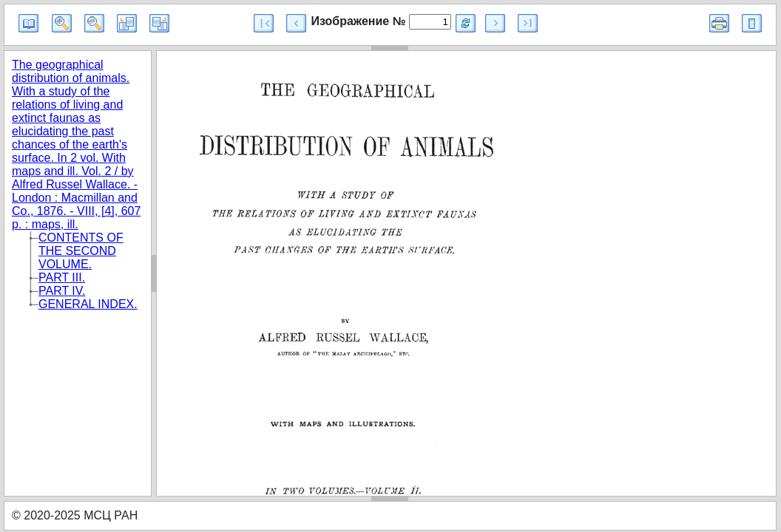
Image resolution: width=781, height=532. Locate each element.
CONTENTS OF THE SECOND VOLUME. (81, 251)
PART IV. (62, 291)
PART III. (62, 277)
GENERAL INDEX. (88, 304)
